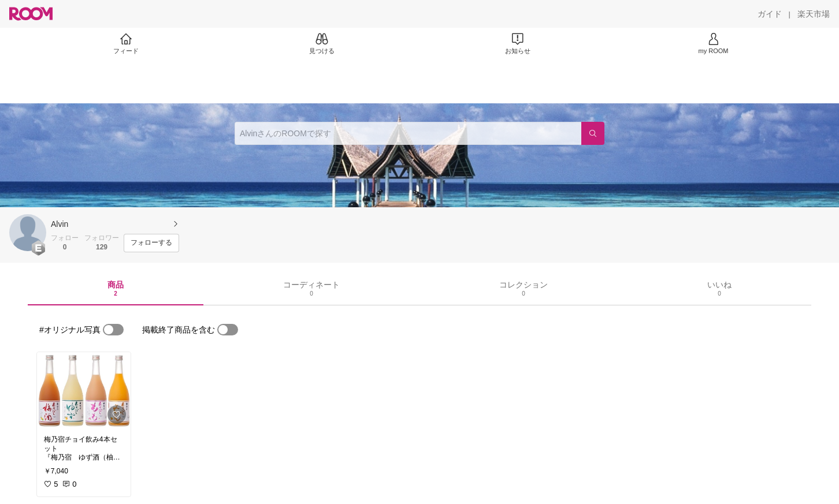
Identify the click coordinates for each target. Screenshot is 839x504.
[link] (84, 390)
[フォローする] (151, 243)
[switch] (113, 330)
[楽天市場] (814, 14)
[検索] (593, 133)
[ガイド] (770, 14)
